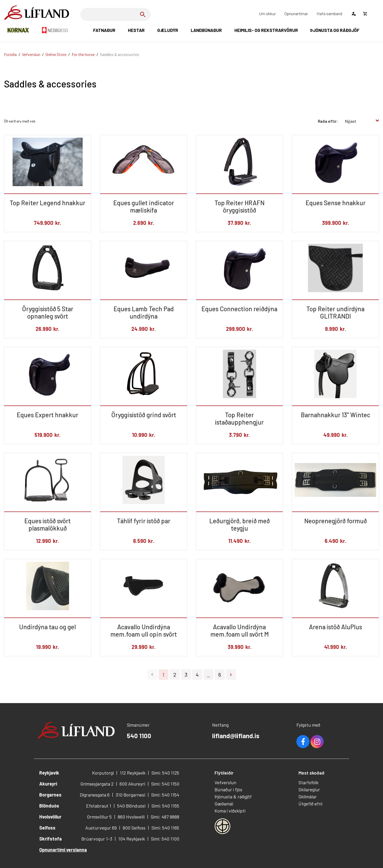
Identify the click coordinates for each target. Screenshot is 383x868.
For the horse (83, 54)
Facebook (303, 742)
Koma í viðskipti (230, 811)
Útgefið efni (310, 804)
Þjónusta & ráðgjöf (233, 797)
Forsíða (10, 54)
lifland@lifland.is (236, 736)
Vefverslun (31, 54)
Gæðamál (224, 804)
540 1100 (139, 736)
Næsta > (231, 675)
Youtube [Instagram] (317, 742)
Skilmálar (308, 797)
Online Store (56, 54)
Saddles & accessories (120, 54)
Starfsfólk (308, 782)
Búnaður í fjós (228, 789)
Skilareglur (309, 789)
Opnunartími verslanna (63, 850)
